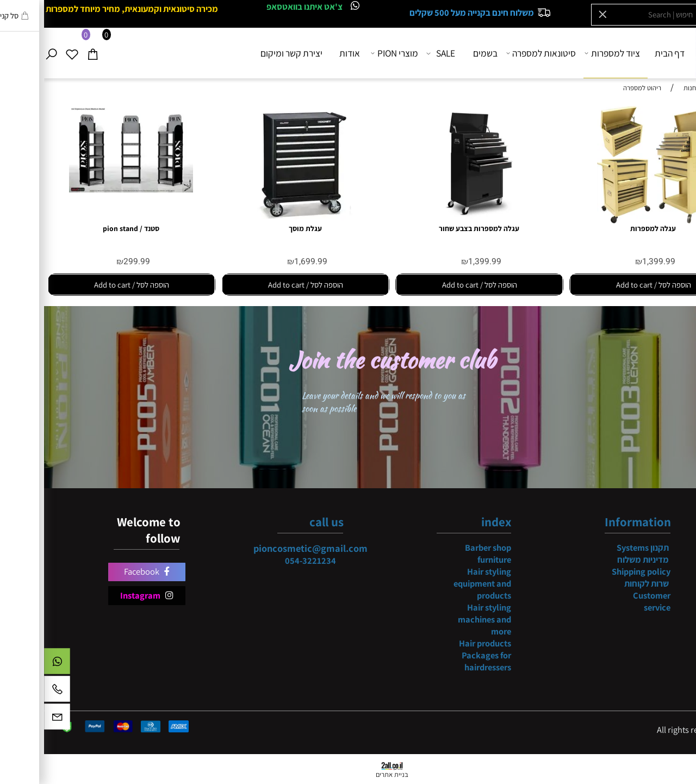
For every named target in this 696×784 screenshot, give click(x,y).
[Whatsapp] (13, 664)
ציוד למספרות (569, 53)
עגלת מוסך (261, 228)
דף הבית (626, 53)
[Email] (13, 719)
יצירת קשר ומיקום (247, 53)
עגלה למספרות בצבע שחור (435, 228)
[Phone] (13, 692)
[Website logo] (672, 52)
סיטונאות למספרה (498, 53)
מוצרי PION (351, 53)
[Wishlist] (31, 53)
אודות (306, 53)
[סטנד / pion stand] (87, 189)
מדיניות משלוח (599, 559)
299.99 (93, 262)
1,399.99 (615, 262)
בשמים (441, 53)
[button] (609, 285)
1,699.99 (267, 262)
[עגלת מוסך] (261, 220)
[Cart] (52, 53)
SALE (397, 53)
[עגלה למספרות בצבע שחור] (435, 220)
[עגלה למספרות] (609, 220)
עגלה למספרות (609, 228)
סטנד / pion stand (87, 228)
